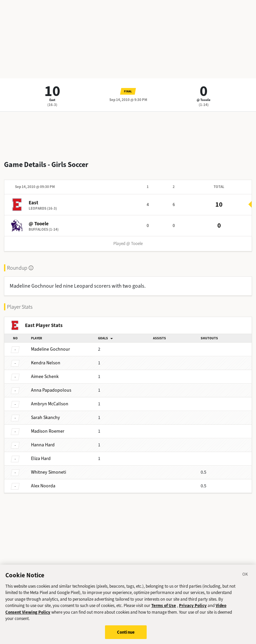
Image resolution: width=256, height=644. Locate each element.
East (52, 100)
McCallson (50, 404)
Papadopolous (51, 390)
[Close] (245, 580)
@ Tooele (203, 100)
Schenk (45, 376)
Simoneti (48, 472)
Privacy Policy (193, 610)
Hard (43, 445)
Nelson (46, 363)
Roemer (48, 431)
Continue (126, 637)
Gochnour (50, 349)
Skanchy (45, 417)
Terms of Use (164, 610)
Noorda (43, 486)
